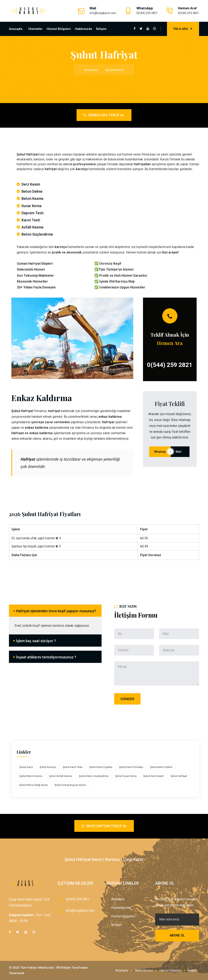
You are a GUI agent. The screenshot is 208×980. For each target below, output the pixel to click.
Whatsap (160, 452)
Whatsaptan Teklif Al (104, 826)
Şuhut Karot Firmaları (131, 767)
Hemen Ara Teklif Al (104, 115)
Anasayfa (16, 29)
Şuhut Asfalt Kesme (61, 776)
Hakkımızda (83, 29)
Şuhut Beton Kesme (31, 776)
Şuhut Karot (26, 767)
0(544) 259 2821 (147, 13)
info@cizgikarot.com (103, 13)
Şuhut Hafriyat (179, 776)
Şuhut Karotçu (48, 767)
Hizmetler (36, 29)
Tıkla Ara (183, 29)
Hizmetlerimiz (121, 908)
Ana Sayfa (91, 70)
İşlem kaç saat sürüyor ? (36, 641)
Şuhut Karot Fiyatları (101, 767)
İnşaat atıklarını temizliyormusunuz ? (46, 657)
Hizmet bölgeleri (59, 29)
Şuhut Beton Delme (161, 767)
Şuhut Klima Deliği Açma (34, 785)
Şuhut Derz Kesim (154, 776)
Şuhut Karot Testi (73, 767)
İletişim (101, 29)
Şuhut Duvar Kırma (126, 776)
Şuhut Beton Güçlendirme (94, 776)
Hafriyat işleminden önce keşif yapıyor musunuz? (56, 611)
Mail (180, 452)
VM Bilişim (63, 968)
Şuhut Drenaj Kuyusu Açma (70, 785)
